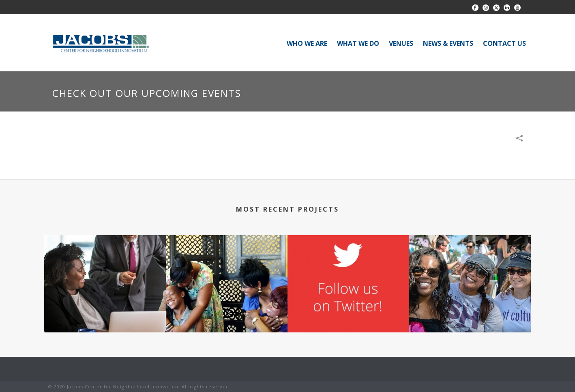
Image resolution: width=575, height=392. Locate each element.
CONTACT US (504, 43)
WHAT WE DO (358, 43)
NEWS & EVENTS (448, 43)
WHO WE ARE (307, 43)
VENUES (401, 43)
